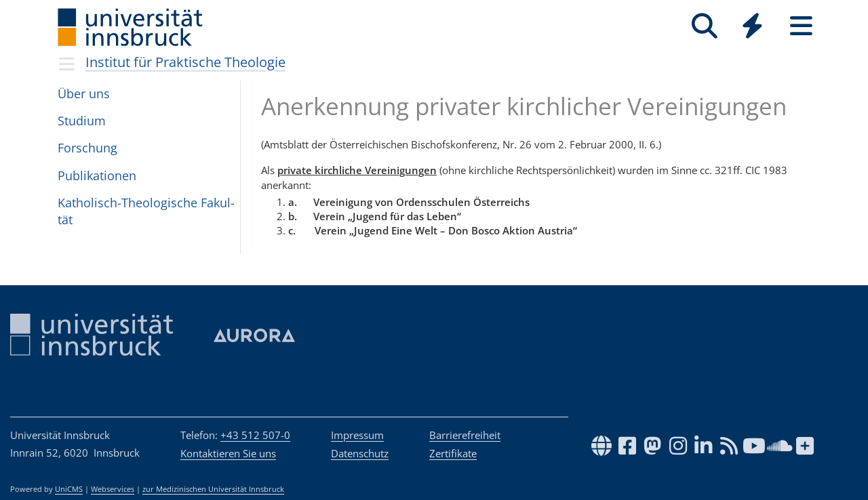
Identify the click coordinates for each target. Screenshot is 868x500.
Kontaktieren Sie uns (228, 453)
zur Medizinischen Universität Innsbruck (213, 489)
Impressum (357, 435)
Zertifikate (453, 453)
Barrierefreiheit (465, 435)
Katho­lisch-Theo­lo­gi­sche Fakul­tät (146, 211)
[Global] (753, 27)
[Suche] (704, 26)
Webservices (113, 489)
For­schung (87, 148)
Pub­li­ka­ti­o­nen (97, 175)
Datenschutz (360, 453)
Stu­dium (82, 121)
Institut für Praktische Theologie (185, 62)
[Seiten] (801, 26)
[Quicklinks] (752, 26)
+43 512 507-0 (255, 435)
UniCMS (69, 489)
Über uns (84, 93)
